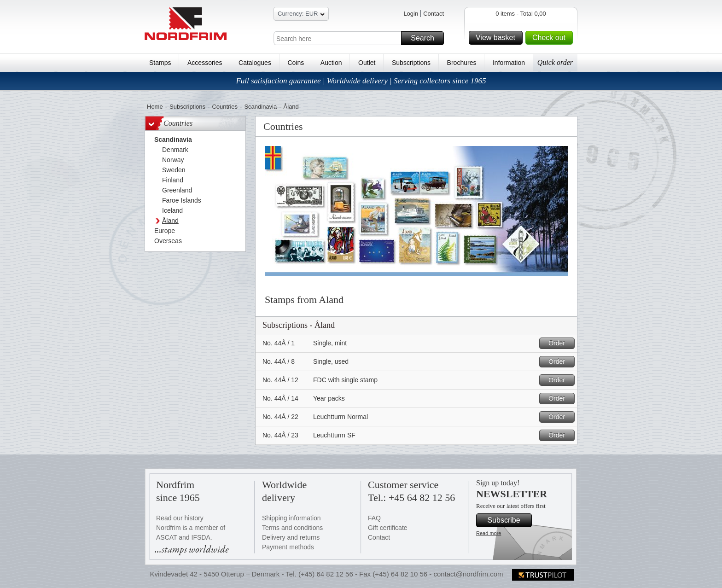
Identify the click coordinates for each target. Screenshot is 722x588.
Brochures (462, 63)
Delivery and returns (291, 537)
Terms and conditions (292, 528)
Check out (551, 38)
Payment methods (288, 547)
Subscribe (508, 520)
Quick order (555, 62)
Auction (331, 63)
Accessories (205, 63)
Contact (434, 14)
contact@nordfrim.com (468, 574)
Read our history (180, 518)
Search (426, 38)
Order (560, 343)
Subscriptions (411, 63)
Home (155, 107)
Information (509, 63)
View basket (498, 38)
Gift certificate (388, 528)
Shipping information (291, 518)
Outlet (367, 63)
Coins (296, 63)
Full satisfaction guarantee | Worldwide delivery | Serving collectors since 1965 (361, 81)
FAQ (374, 518)
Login (411, 14)
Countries (225, 107)
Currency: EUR (301, 15)
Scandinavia (260, 107)
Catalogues (255, 63)
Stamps (160, 63)
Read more (489, 533)
